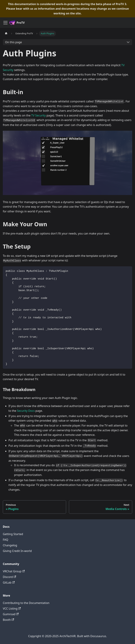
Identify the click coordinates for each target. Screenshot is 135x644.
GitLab (9, 583)
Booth (8, 620)
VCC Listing (12, 609)
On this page (14, 42)
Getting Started (13, 534)
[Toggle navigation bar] (5, 23)
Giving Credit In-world (17, 551)
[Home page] (6, 33)
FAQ (5, 540)
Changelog (10, 545)
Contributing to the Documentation (26, 603)
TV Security (39, 115)
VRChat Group (14, 571)
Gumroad (11, 614)
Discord (9, 577)
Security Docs (26, 411)
